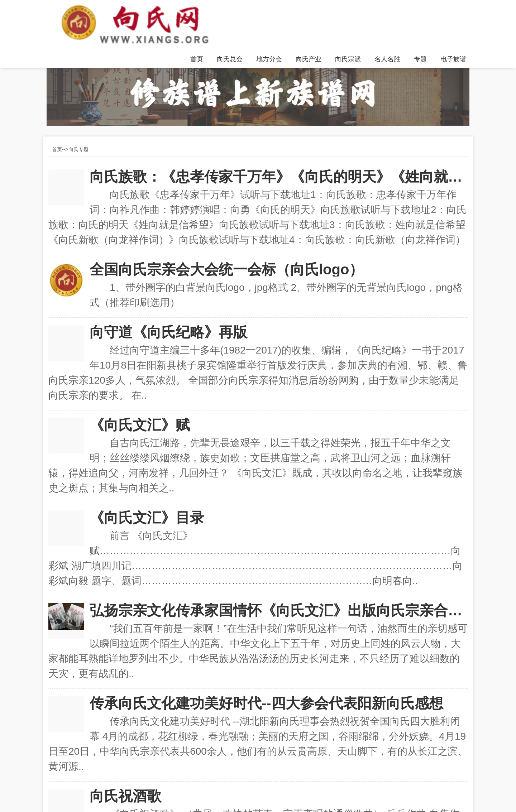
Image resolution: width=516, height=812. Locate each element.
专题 (420, 59)
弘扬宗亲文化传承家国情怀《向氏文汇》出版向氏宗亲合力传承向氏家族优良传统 (279, 610)
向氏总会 (230, 59)
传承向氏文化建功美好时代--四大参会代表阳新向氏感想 (266, 703)
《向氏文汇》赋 (140, 425)
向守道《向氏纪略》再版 (168, 332)
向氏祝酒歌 (125, 796)
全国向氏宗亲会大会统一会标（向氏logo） (226, 269)
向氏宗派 (348, 59)
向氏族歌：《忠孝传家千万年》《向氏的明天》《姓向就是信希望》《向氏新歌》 (279, 177)
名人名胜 (387, 59)
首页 (197, 59)
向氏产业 (309, 59)
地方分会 (269, 59)
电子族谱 (453, 59)
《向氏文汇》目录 (147, 518)
